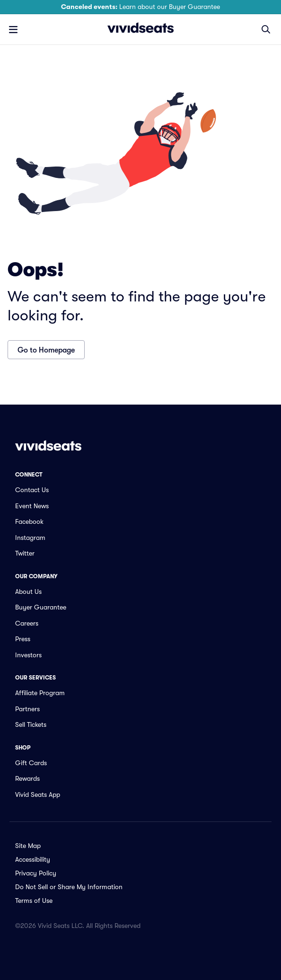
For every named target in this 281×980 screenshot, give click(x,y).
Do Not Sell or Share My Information (69, 887)
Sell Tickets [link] (31, 724)
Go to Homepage (46, 350)
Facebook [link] (29, 521)
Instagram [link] (30, 538)
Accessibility (33, 859)
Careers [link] (27, 623)
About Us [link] (28, 592)
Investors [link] (28, 655)
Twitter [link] (25, 553)
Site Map (28, 846)
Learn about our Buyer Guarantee (140, 7)
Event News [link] (32, 506)
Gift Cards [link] (31, 763)
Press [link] (23, 639)
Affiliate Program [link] (40, 693)
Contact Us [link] (32, 490)
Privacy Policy (36, 873)
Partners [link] (27, 709)
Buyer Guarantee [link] (41, 607)
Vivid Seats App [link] (38, 795)
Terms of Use (34, 901)
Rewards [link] (27, 778)
